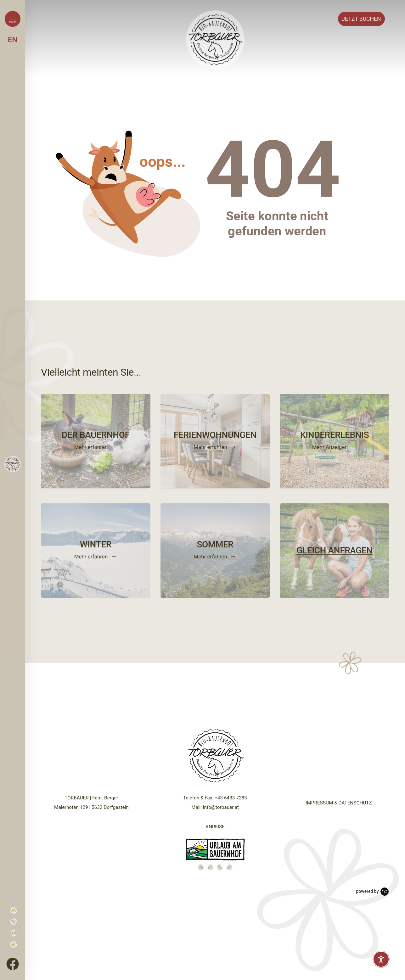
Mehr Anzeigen (330, 447)
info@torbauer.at (221, 807)
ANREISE (215, 827)
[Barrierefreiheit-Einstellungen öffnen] (381, 959)
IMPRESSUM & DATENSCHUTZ (339, 803)
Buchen (361, 19)
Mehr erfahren (91, 447)
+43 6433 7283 (231, 798)
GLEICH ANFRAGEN (334, 550)
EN (13, 40)
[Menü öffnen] (13, 19)
